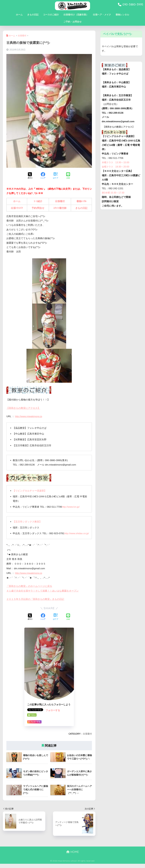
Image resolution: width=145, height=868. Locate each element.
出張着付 (60, 201)
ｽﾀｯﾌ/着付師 (60, 208)
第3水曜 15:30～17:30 (114, 197)
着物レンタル (122, 15)
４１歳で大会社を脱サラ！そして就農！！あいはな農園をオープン (42, 595)
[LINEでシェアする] (68, 176)
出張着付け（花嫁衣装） (76, 15)
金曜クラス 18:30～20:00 (116, 171)
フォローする (53, 715)
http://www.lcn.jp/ (71, 507)
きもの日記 (33, 15)
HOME (73, 856)
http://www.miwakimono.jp (29, 416)
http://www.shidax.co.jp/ (31, 538)
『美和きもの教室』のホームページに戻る (29, 590)
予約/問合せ (38, 208)
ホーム (19, 15)
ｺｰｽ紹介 (38, 201)
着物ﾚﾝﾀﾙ (81, 201)
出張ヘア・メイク (102, 15)
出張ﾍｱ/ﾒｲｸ (17, 208)
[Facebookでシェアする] (43, 176)
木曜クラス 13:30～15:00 (116, 166)
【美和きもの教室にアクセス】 (23, 408)
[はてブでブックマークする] (56, 176)
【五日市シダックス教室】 (27, 522)
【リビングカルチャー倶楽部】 (30, 491)
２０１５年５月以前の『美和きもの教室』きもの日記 (35, 603)
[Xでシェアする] (30, 176)
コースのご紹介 (51, 15)
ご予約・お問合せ (72, 22)
